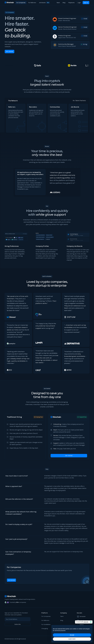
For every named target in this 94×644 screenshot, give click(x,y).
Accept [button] (72, 635)
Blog (64, 3)
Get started (10, 51)
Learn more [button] (72, 639)
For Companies (21, 3)
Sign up (86, 3)
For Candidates (46, 624)
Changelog (45, 629)
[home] (9, 3)
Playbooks (71, 3)
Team (58, 3)
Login (79, 3)
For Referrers (32, 3)
